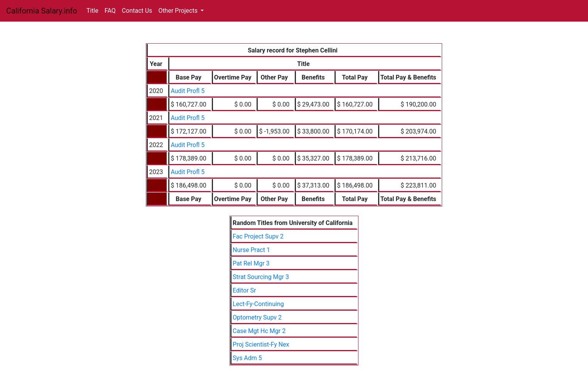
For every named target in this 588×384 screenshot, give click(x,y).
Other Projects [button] (179, 11)
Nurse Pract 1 (251, 250)
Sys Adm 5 (247, 358)
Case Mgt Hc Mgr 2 (259, 331)
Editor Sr (244, 290)
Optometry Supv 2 (257, 317)
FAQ (110, 11)
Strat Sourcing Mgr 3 (261, 277)
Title (92, 11)
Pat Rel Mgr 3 (251, 263)
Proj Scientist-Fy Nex (261, 344)
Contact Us (137, 11)
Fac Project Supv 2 (258, 236)
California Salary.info (42, 11)
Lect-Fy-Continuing (258, 304)
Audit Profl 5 (188, 91)
